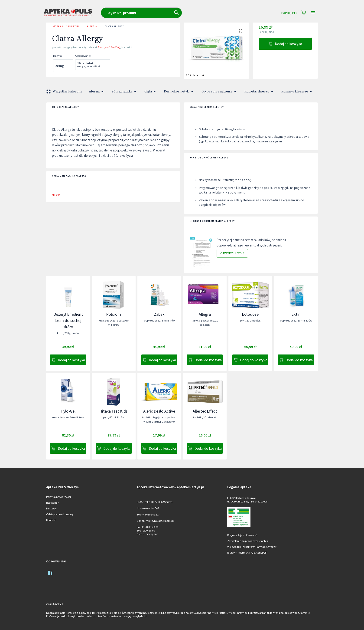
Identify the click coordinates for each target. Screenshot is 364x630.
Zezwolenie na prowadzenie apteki (248, 541)
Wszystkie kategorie (65, 92)
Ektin (296, 314)
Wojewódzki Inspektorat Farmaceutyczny (252, 547)
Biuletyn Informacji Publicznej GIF (247, 553)
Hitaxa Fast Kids (114, 411)
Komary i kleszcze (297, 92)
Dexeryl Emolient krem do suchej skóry (68, 320)
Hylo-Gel (68, 411)
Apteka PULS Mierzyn (66, 26)
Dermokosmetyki (179, 92)
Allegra (205, 314)
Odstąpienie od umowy (60, 514)
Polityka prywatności (58, 497)
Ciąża (151, 92)
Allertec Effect (205, 411)
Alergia (92, 26)
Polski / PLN (289, 13)
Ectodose (250, 314)
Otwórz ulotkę (232, 253)
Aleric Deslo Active (159, 411)
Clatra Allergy (114, 26)
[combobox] (162, 13)
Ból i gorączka (125, 92)
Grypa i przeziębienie (220, 92)
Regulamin (53, 503)
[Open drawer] (313, 13)
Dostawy (51, 508)
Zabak (159, 314)
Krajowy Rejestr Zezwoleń (242, 535)
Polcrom (114, 314)
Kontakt (51, 520)
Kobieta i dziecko (260, 92)
